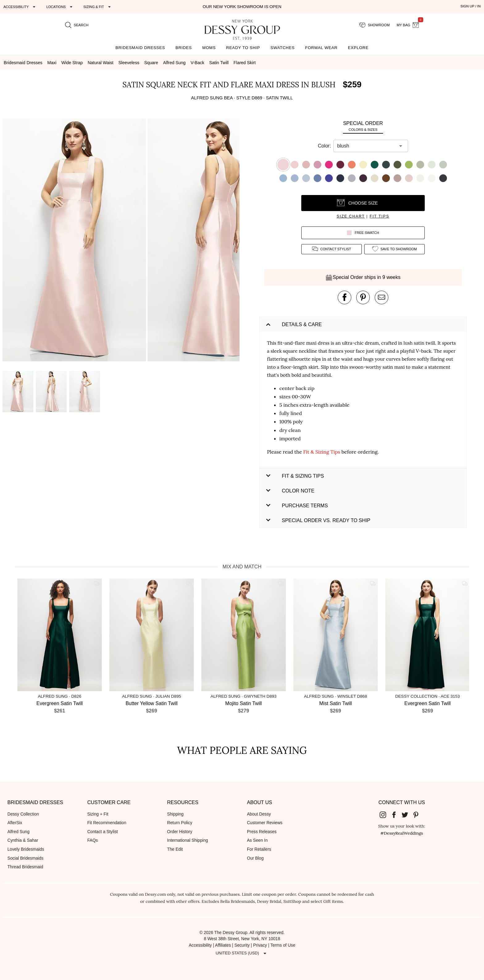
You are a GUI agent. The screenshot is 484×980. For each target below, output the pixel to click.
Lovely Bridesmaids (26, 849)
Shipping (175, 814)
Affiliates (223, 945)
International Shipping (188, 840)
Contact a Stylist (103, 832)
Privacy (260, 945)
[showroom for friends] (375, 25)
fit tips (380, 216)
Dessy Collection (23, 814)
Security (242, 945)
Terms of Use (283, 945)
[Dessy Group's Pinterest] (418, 815)
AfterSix (15, 823)
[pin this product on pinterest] (363, 297)
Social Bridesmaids (25, 858)
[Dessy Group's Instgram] (385, 815)
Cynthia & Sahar (23, 840)
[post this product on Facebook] (344, 297)
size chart (351, 216)
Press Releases (262, 832)
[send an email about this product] (382, 297)
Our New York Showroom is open (242, 7)
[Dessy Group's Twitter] (407, 815)
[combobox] (366, 146)
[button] (75, 241)
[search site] (77, 25)
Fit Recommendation (107, 823)
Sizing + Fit (98, 814)
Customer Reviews (265, 823)
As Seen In (257, 840)
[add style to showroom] (394, 249)
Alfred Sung (19, 832)
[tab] (363, 126)
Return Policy (180, 823)
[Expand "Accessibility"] (20, 7)
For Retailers (259, 849)
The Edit (175, 849)
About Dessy (259, 814)
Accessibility (200, 945)
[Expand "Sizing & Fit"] (98, 7)
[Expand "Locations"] (60, 7)
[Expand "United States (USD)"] (242, 953)
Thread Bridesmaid (25, 867)
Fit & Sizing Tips (322, 452)
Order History (179, 832)
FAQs (93, 840)
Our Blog (255, 858)
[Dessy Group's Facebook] (396, 815)
